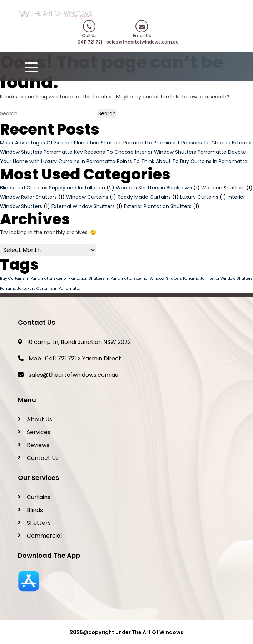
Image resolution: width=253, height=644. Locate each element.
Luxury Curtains (199, 197)
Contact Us (43, 458)
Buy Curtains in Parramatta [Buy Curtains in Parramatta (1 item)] (26, 278)
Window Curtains (87, 197)
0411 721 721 (61, 358)
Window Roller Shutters (28, 197)
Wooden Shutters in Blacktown (154, 188)
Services (39, 432)
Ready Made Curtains (144, 197)
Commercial (44, 536)
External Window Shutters (83, 206)
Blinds (35, 510)
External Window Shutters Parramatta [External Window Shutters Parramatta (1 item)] (169, 278)
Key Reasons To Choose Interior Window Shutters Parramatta (150, 152)
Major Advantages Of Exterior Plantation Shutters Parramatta (76, 143)
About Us (39, 419)
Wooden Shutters (223, 188)
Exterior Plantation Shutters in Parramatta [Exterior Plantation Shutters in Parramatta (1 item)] (93, 278)
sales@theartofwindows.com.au (73, 375)
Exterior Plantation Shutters (158, 206)
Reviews (38, 445)
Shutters (39, 523)
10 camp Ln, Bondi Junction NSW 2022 (74, 342)
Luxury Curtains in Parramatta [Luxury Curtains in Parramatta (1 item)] (52, 288)
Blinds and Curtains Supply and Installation (53, 188)
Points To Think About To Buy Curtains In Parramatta (182, 161)
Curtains (39, 497)
